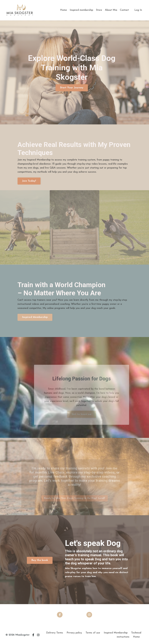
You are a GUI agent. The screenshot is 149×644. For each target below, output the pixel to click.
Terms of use (93, 633)
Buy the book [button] (40, 560)
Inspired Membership (116, 633)
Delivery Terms (55, 633)
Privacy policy (74, 633)
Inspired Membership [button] (35, 317)
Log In (138, 10)
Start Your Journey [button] (72, 88)
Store (99, 10)
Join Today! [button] (29, 181)
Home (64, 10)
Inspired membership (81, 10)
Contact (124, 10)
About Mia (111, 10)
